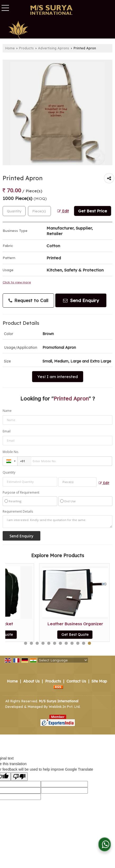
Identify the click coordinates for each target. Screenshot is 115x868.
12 (89, 643)
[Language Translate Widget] (63, 660)
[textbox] (39, 211)
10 (78, 643)
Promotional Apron (41, 624)
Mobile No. (11, 452)
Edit (63, 211)
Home (10, 48)
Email (7, 431)
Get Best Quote (41, 635)
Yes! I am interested (58, 377)
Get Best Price (93, 211)
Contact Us (76, 681)
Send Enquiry (81, 300)
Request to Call (28, 301)
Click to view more (17, 282)
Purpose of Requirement (21, 493)
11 (84, 643)
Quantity (9, 472)
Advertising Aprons (54, 48)
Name (7, 411)
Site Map (99, 681)
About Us (31, 681)
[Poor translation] (19, 777)
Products (26, 48)
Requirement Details (18, 512)
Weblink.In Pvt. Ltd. (65, 707)
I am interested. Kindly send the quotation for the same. (57, 522)
